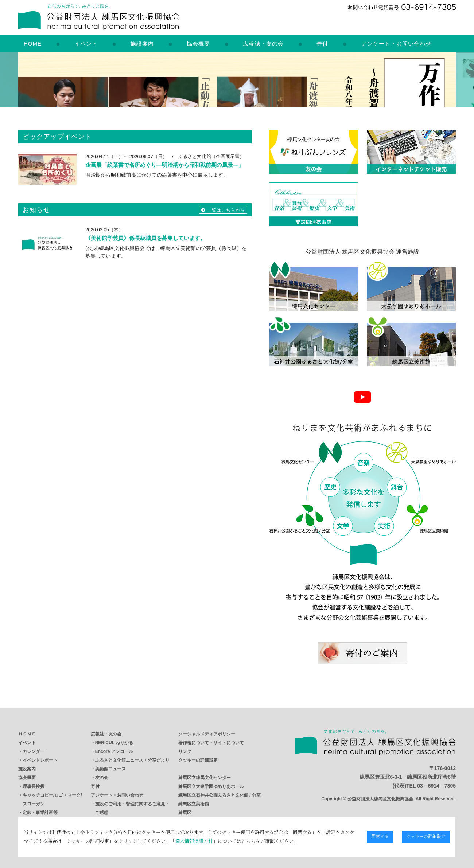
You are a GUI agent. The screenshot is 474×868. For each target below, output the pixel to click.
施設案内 (142, 44)
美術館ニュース (110, 769)
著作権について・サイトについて (211, 743)
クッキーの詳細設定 (198, 760)
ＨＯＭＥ (27, 734)
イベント (86, 44)
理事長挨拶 (34, 786)
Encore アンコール (114, 751)
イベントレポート (40, 760)
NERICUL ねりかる (114, 743)
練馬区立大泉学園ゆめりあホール (211, 786)
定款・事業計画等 (40, 813)
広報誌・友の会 (263, 44)
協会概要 (198, 44)
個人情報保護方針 (189, 841)
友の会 (102, 778)
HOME (33, 44)
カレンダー (34, 751)
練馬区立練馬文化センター (205, 778)
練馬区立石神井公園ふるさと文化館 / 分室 (219, 795)
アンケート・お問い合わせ (396, 44)
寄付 (322, 44)
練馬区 (185, 813)
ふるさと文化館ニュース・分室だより (132, 760)
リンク (185, 751)
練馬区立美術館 (194, 804)
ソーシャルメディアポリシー (207, 734)
